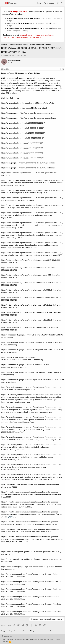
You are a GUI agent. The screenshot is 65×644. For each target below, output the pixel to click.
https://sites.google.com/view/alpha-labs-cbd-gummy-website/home (28, 113)
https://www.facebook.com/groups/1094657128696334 (23, 148)
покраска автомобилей (44, 35)
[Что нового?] (58, 3)
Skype (10, 21)
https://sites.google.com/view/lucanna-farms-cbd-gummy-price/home (28, 163)
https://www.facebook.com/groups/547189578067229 (22, 143)
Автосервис (13, 18)
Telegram (57, 18)
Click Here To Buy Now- (11, 98)
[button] (3, 3)
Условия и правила (22, 640)
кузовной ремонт (27, 35)
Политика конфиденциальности (42, 640)
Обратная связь (7, 640)
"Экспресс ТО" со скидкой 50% (15, 37)
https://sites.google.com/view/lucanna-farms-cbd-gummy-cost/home (28, 168)
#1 (63, 69)
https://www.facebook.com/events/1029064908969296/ (23, 133)
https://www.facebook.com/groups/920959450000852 (22, 153)
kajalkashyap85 (8, 55)
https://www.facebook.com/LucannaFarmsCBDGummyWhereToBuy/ (28, 103)
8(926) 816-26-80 (26, 18)
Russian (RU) (7, 636)
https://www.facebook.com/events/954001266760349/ (22, 138)
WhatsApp (43, 18)
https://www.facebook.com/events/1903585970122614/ (23, 123)
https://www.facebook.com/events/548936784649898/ (22, 128)
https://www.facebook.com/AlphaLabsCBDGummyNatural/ (24, 108)
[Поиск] (62, 3)
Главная (5, 642)
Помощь (58, 640)
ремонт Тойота (35, 37)
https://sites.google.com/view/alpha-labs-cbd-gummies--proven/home (29, 118)
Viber (50, 18)
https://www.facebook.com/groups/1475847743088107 (23, 158)
